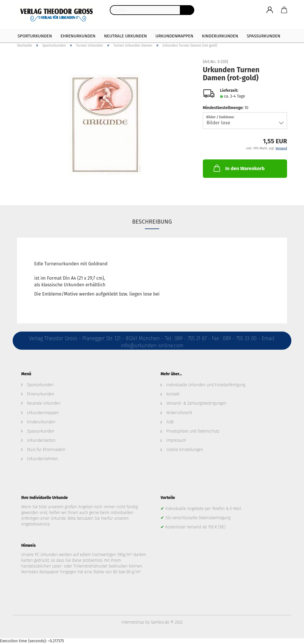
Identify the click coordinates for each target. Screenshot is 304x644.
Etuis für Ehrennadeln (46, 450)
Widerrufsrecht (179, 413)
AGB (170, 422)
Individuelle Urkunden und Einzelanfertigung (206, 385)
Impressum (176, 440)
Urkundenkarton (41, 440)
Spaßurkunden (264, 36)
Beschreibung (152, 222)
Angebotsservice (35, 524)
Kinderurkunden (220, 36)
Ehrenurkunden (78, 36)
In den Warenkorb (238, 168)
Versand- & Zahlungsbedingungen (196, 403)
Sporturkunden (35, 36)
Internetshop (133, 622)
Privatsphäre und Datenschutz (193, 431)
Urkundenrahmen (43, 459)
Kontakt (173, 394)
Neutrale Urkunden (125, 36)
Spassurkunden (41, 431)
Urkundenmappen (174, 36)
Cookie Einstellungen (185, 450)
